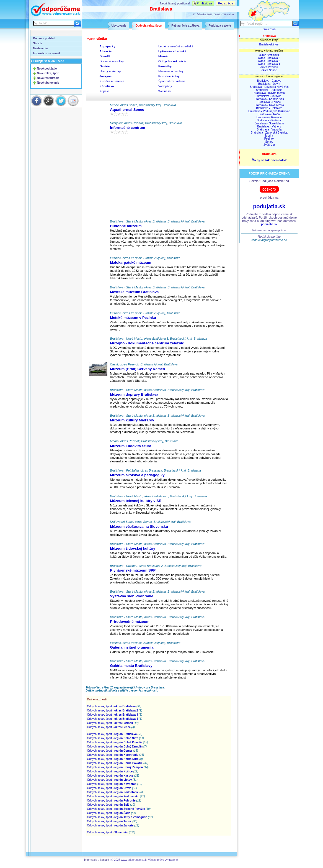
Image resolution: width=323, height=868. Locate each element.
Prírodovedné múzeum (130, 622)
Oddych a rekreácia (172, 61)
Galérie (105, 66)
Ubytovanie (119, 26)
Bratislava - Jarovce (269, 96)
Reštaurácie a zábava (185, 26)
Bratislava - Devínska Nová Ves (269, 87)
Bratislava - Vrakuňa (269, 130)
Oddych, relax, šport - (112, 706)
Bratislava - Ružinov (269, 120)
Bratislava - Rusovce (269, 117)
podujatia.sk (269, 206)
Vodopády (165, 86)
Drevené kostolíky (112, 61)
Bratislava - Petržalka (269, 108)
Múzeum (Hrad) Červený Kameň (138, 369)
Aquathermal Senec (127, 110)
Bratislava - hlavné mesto (269, 93)
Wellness (164, 91)
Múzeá (163, 56)
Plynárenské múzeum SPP (133, 570)
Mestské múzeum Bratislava (135, 292)
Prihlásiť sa (204, 3)
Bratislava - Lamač (269, 102)
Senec (269, 142)
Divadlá (105, 56)
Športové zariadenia (172, 81)
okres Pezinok (269, 67)
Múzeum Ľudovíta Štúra (131, 446)
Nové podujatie (47, 69)
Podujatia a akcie (220, 26)
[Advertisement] (158, 178)
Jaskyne (106, 76)
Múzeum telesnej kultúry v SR (136, 501)
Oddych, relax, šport (149, 26)
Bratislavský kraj (269, 44)
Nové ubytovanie (48, 83)
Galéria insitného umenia (132, 647)
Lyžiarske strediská (172, 51)
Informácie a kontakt (97, 860)
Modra (269, 136)
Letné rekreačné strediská (176, 46)
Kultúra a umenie (112, 81)
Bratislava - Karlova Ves (269, 99)
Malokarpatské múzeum (131, 263)
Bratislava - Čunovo (269, 81)
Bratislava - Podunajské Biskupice (269, 111)
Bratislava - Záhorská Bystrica (269, 133)
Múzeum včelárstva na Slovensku (139, 527)
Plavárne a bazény (171, 71)
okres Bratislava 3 (269, 61)
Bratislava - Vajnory (269, 126)
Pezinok (269, 139)
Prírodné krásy (169, 76)
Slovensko (269, 29)
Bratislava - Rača (269, 114)
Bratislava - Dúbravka (269, 90)
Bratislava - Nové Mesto (269, 105)
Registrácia (225, 3)
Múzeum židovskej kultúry (133, 548)
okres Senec (269, 70)
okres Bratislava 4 (269, 64)
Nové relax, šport (48, 73)
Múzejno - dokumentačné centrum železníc (147, 343)
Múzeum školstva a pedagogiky (137, 475)
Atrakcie (106, 51)
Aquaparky (108, 46)
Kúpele (104, 91)
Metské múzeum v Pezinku (133, 318)
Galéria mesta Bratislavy (131, 666)
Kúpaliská (107, 86)
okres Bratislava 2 (269, 58)
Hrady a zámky (110, 71)
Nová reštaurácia (48, 78)
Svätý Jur (269, 145)
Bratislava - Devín (269, 84)
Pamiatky (165, 66)
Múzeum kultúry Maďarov (132, 420)
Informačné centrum (128, 128)
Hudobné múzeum (126, 226)
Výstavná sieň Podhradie (132, 596)
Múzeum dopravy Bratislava (134, 394)
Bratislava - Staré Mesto (269, 123)
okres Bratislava (269, 55)
